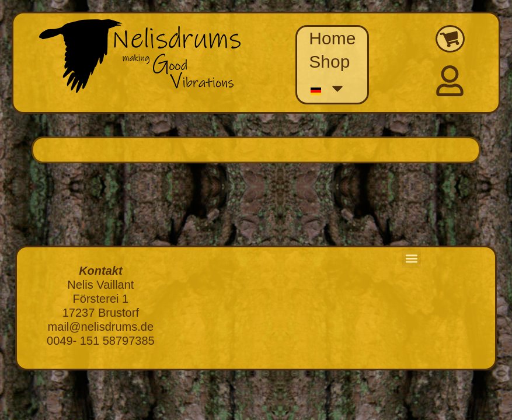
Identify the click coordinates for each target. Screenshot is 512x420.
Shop (329, 62)
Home (332, 38)
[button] (411, 258)
